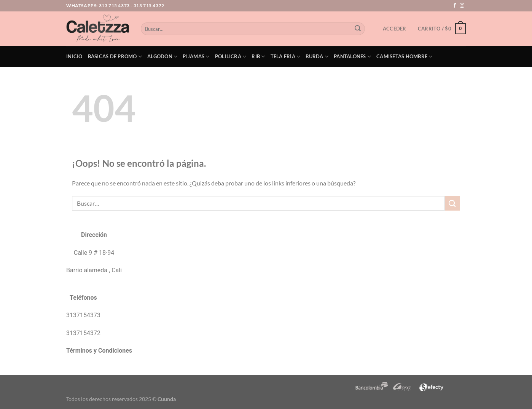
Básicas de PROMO (115, 57)
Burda (317, 57)
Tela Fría (286, 57)
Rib (258, 57)
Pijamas (196, 57)
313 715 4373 (114, 6)
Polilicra (231, 57)
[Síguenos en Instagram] (462, 6)
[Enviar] (358, 29)
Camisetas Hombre (405, 57)
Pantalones (352, 57)
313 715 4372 (149, 6)
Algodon (162, 57)
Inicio (74, 56)
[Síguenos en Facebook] (455, 6)
